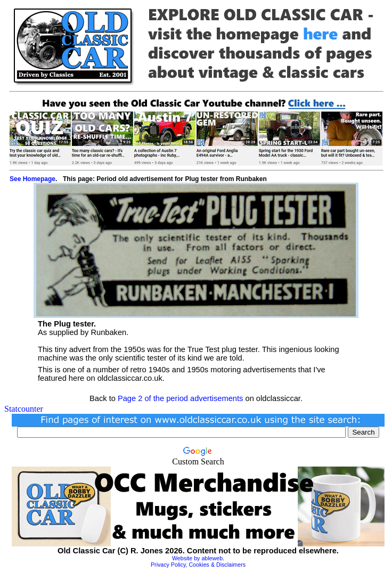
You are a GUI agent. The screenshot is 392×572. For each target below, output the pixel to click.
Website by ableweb (197, 558)
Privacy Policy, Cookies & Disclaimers (198, 565)
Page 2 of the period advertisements (180, 398)
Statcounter (24, 409)
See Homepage (32, 179)
